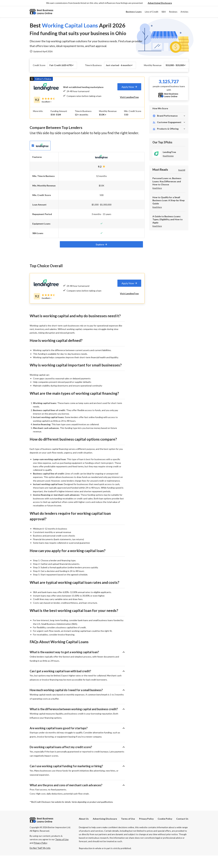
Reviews (173, 12)
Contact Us (182, 831)
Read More (157, 188)
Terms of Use (128, 831)
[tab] (129, 87)
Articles (184, 12)
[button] (160, 3)
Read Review (168, 156)
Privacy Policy (146, 831)
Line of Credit (152, 12)
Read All (182, 170)
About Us (84, 831)
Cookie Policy (165, 831)
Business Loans (134, 12)
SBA (164, 12)
